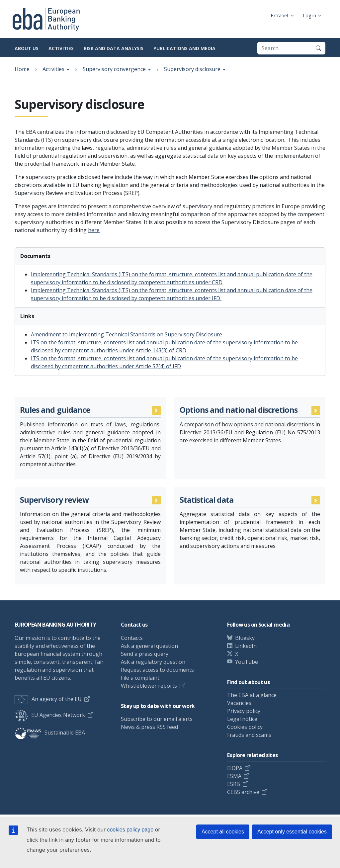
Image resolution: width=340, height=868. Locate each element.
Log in (309, 15)
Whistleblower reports (149, 686)
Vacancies (239, 703)
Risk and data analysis (114, 48)
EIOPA (235, 768)
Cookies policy (245, 727)
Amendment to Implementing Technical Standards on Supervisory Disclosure (127, 334)
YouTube (247, 662)
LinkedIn (246, 646)
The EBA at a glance (252, 695)
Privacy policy (244, 711)
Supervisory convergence (114, 69)
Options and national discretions (239, 410)
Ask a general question (149, 646)
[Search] (318, 48)
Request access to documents (157, 670)
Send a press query (145, 654)
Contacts (132, 638)
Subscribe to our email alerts (157, 719)
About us (27, 48)
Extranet (280, 15)
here (94, 230)
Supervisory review (54, 500)
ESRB (234, 784)
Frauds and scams (249, 735)
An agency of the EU (48, 699)
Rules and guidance (55, 410)
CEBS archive (243, 792)
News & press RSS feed (149, 727)
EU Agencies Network (50, 715)
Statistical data (207, 500)
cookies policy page (130, 830)
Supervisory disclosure (192, 69)
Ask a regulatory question (153, 662)
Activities (61, 48)
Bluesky (245, 638)
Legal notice (242, 719)
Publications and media (184, 48)
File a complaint (140, 678)
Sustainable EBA (50, 733)
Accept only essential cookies (292, 832)
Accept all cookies (223, 832)
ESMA (234, 776)
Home (22, 69)
